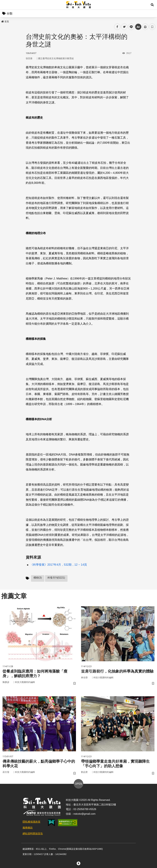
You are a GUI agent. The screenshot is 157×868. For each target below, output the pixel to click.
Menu (5, 5)
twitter (124, 27)
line (130, 27)
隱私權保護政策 (31, 822)
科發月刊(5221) (56, 578)
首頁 (5, 21)
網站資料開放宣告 (33, 834)
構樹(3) (38, 578)
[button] (152, 5)
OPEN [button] (78, 784)
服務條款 (28, 828)
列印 (145, 27)
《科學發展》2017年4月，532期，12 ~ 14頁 (59, 565)
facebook (117, 27)
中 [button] (138, 27)
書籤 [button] (152, 27)
